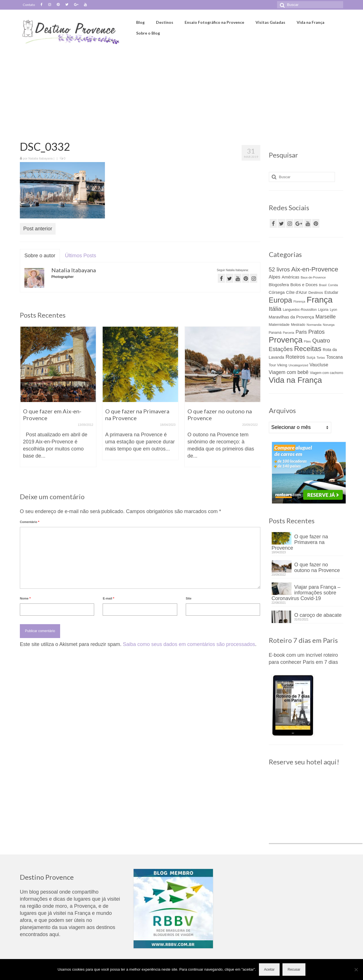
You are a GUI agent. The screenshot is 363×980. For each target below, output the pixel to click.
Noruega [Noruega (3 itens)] (329, 325)
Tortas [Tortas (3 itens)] (321, 358)
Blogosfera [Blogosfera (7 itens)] (279, 285)
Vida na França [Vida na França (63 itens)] (296, 380)
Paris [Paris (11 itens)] (301, 332)
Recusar (294, 970)
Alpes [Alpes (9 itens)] (275, 277)
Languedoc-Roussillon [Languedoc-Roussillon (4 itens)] (300, 310)
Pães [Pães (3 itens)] (307, 341)
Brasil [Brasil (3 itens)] (323, 285)
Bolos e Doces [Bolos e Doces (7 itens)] (304, 285)
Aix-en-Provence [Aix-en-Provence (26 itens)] (315, 269)
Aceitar (269, 970)
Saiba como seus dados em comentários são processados (189, 644)
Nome (25, 598)
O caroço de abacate (318, 615)
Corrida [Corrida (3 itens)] (333, 285)
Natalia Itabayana (41, 158)
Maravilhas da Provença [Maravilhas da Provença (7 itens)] (292, 317)
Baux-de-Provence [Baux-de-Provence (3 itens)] (313, 277)
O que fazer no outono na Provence (317, 567)
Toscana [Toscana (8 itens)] (335, 357)
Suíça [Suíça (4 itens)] (311, 358)
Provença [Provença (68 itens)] (286, 340)
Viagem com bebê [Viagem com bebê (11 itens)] (289, 372)
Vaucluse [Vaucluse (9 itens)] (319, 365)
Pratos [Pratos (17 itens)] (316, 332)
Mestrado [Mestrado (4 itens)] (298, 325)
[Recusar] (356, 970)
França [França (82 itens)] (319, 300)
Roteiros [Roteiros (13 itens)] (295, 357)
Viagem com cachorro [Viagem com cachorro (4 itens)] (327, 373)
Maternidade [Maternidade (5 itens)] (279, 325)
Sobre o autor (40, 256)
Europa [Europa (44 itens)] (280, 300)
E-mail (108, 598)
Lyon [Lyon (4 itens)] (334, 310)
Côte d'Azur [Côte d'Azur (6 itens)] (297, 292)
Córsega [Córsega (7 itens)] (277, 292)
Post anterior (38, 229)
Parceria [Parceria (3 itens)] (289, 333)
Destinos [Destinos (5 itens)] (316, 293)
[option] (58, 400)
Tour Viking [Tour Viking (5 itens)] (278, 365)
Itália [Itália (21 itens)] (275, 309)
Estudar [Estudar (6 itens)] (331, 292)
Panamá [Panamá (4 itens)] (275, 333)
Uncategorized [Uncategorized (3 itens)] (298, 365)
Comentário (29, 522)
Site (189, 598)
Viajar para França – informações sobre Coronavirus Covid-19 (306, 593)
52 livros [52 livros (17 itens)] (279, 269)
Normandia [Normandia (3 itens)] (314, 325)
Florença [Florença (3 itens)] (299, 301)
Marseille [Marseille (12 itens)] (325, 317)
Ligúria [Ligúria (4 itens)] (323, 310)
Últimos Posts (81, 256)
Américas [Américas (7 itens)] (290, 277)
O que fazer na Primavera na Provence (300, 542)
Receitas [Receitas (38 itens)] (308, 349)
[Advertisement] (181, 90)
